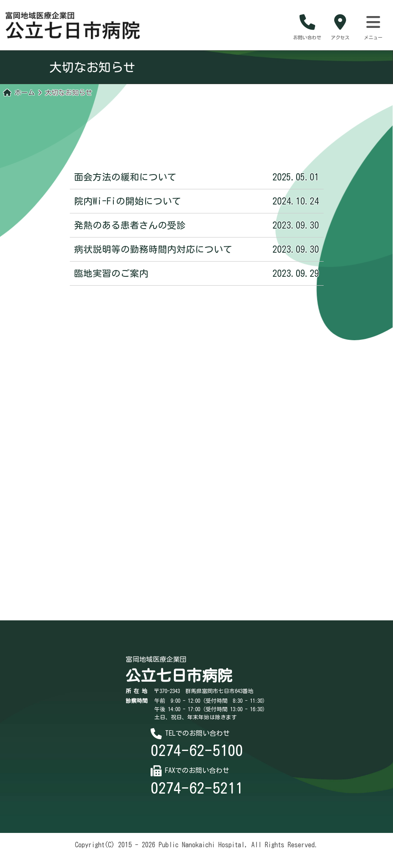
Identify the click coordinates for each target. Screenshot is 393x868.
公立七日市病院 (179, 687)
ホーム (19, 99)
